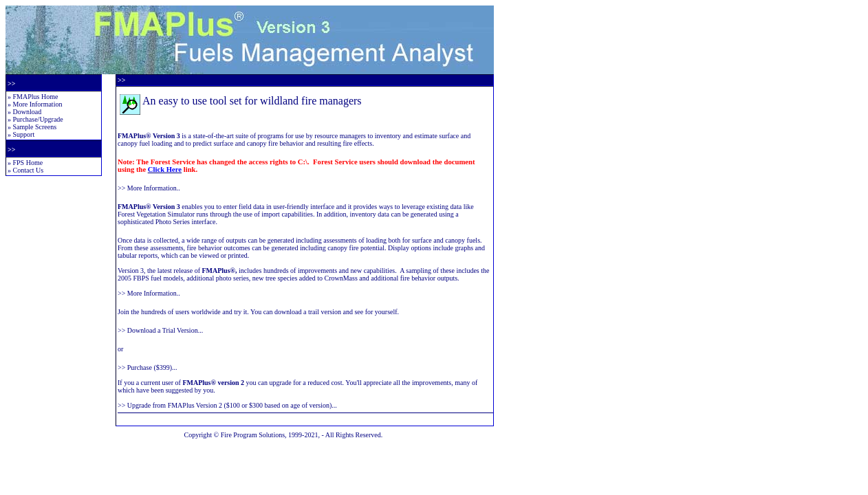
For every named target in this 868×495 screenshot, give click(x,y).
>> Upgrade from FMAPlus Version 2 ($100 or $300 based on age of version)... (227, 405)
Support (24, 134)
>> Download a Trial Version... (160, 330)
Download (28, 112)
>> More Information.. (149, 188)
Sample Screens (35, 127)
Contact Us (29, 170)
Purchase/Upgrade (38, 119)
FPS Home (28, 163)
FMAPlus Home (36, 97)
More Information (38, 104)
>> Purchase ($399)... (148, 367)
